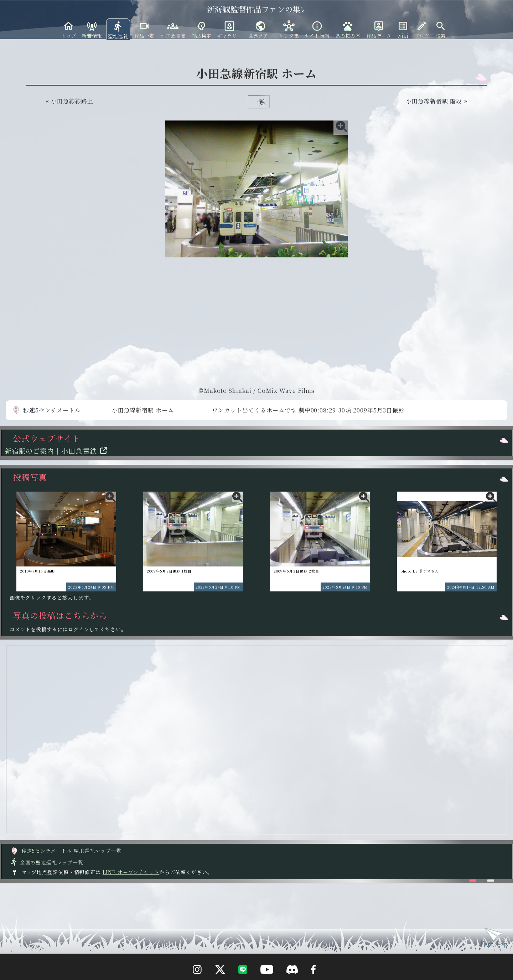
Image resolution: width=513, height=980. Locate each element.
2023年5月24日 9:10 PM (218, 587)
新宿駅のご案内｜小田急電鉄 (58, 451)
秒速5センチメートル (46, 410)
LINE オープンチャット (131, 872)
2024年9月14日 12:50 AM (471, 587)
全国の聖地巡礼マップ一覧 (46, 862)
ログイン (79, 629)
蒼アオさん (429, 571)
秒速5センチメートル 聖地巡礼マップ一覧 (66, 851)
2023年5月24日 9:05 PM (91, 587)
